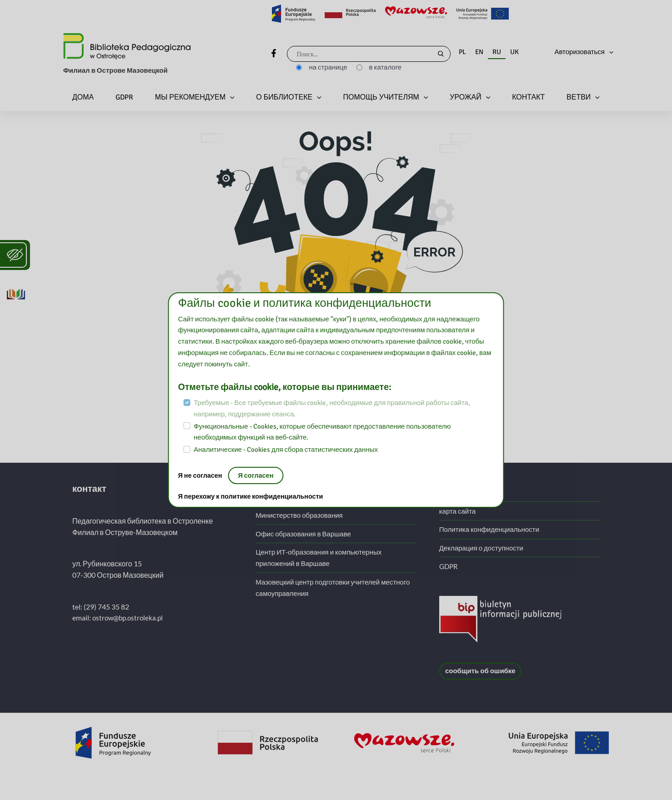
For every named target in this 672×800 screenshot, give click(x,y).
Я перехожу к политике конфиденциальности (254, 497)
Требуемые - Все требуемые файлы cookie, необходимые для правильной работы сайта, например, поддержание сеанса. (332, 408)
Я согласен (258, 475)
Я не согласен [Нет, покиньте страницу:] (202, 475)
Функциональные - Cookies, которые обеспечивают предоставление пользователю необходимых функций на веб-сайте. (322, 432)
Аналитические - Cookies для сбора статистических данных (286, 450)
